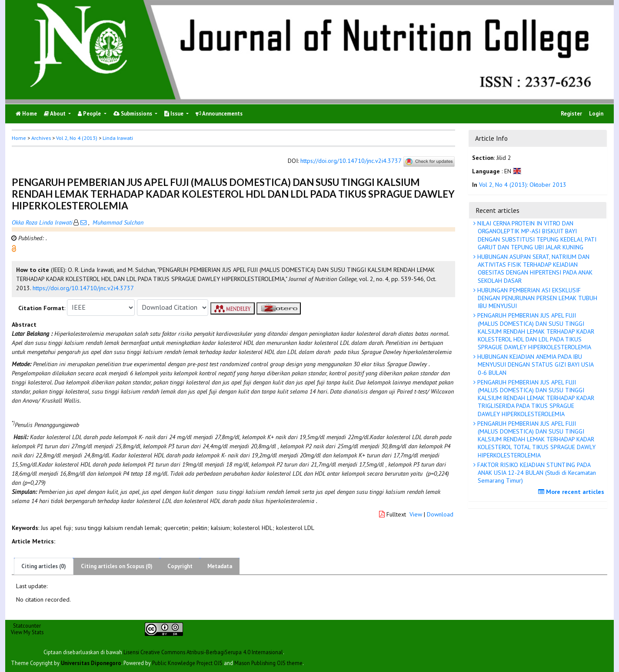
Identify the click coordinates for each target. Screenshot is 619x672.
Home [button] (19, 138)
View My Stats (27, 632)
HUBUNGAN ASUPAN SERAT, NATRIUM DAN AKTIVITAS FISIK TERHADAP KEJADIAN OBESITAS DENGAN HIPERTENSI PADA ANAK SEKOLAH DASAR (534, 269)
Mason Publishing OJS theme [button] (268, 663)
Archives (41, 138)
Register (571, 114)
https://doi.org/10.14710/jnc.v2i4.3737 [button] (83, 288)
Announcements (219, 114)
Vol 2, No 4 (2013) (77, 138)
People (90, 114)
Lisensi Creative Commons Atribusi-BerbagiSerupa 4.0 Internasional (203, 652)
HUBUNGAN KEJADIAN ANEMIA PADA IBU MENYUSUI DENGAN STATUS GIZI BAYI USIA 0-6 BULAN (535, 364)
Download (440, 514)
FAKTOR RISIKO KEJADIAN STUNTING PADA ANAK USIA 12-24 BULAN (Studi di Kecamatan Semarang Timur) (536, 473)
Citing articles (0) (44, 566)
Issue (175, 114)
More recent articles (572, 492)
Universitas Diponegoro (91, 663)
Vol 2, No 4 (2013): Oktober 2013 (523, 185)
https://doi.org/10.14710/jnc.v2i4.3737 (351, 161)
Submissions (133, 114)
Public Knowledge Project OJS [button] (187, 663)
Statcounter (27, 626)
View (416, 514)
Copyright (180, 566)
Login (596, 114)
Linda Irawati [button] (118, 138)
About (55, 114)
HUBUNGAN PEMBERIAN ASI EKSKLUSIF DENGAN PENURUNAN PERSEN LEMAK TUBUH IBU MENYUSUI (536, 298)
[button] (14, 248)
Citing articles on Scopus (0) (117, 566)
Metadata (220, 566)
